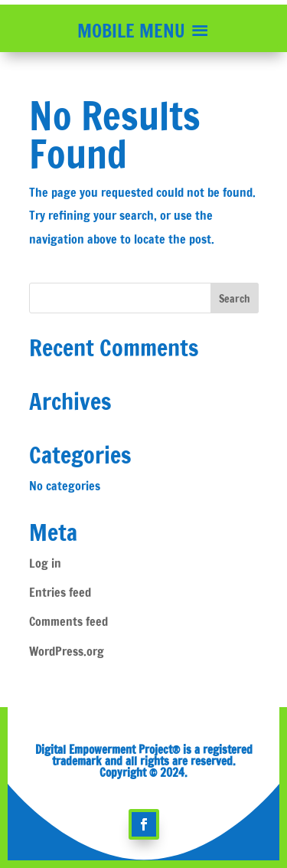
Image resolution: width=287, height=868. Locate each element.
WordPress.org (67, 651)
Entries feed (60, 592)
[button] (131, 31)
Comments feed (68, 621)
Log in (45, 563)
